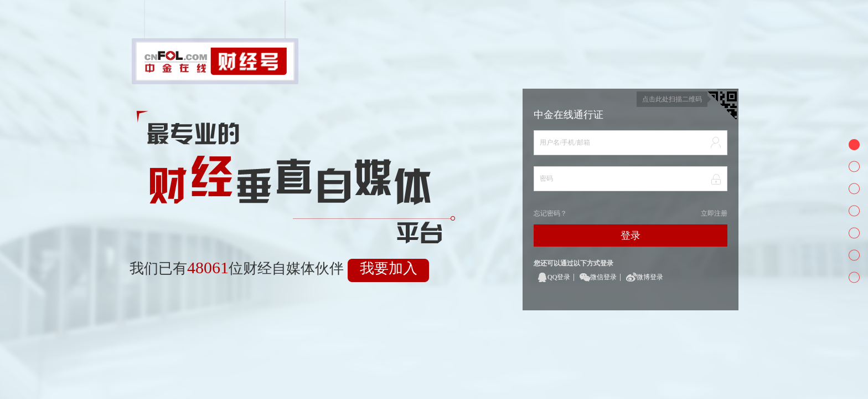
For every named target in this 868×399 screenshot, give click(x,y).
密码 (546, 178)
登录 (631, 236)
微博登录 (650, 277)
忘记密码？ (550, 213)
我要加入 (389, 268)
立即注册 (714, 213)
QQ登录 (559, 277)
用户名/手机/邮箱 (565, 142)
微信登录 (603, 277)
